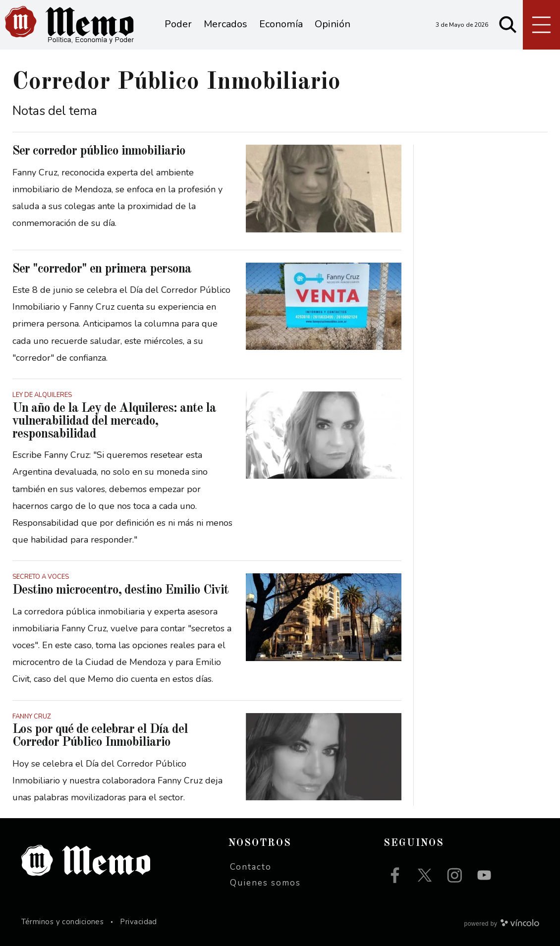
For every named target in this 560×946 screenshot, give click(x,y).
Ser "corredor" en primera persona (102, 269)
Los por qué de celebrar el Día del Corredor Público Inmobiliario (100, 736)
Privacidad (139, 922)
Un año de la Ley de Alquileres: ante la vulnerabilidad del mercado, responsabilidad (114, 421)
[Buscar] (508, 25)
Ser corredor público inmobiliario (99, 151)
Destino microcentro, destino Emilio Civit (120, 590)
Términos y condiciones (63, 922)
